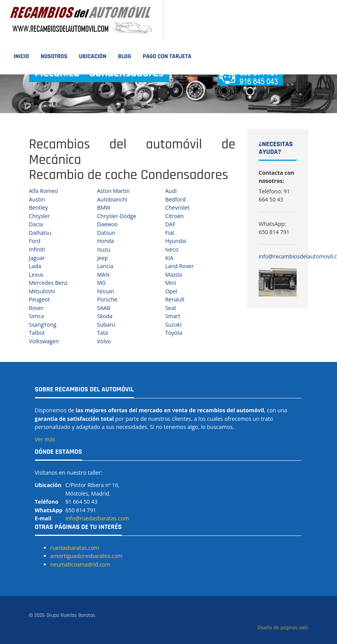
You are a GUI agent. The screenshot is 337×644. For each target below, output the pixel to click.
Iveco (172, 249)
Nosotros (54, 56)
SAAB (104, 308)
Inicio (21, 56)
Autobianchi (112, 199)
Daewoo (107, 224)
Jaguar (37, 258)
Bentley (39, 207)
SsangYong (43, 325)
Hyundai (176, 241)
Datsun (106, 233)
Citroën (175, 216)
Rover (36, 308)
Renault (175, 299)
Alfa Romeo (44, 191)
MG (101, 283)
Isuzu (104, 249)
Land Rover (180, 266)
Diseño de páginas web (283, 628)
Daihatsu (40, 233)
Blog (124, 56)
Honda (105, 241)
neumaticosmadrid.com (80, 564)
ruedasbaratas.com (75, 548)
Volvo (104, 341)
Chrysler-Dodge (117, 216)
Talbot (37, 333)
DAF (170, 224)
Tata (102, 333)
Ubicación (93, 56)
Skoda (105, 316)
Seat (171, 308)
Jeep (102, 258)
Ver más (45, 439)
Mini (171, 283)
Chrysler (40, 216)
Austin (37, 199)
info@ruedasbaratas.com (97, 518)
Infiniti (37, 249)
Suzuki (173, 325)
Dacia (36, 224)
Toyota (174, 333)
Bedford (175, 199)
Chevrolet (177, 207)
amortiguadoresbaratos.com (86, 556)
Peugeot (40, 299)
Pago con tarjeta (167, 56)
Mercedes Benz (48, 283)
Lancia (105, 266)
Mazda (174, 275)
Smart (173, 316)
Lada (35, 266)
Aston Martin (113, 191)
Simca (37, 316)
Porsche (107, 299)
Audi (171, 191)
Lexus (36, 275)
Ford (35, 241)
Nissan (105, 291)
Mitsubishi (42, 291)
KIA (169, 258)
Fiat (170, 233)
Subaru (106, 325)
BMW (104, 207)
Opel (171, 291)
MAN (103, 275)
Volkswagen (44, 341)
